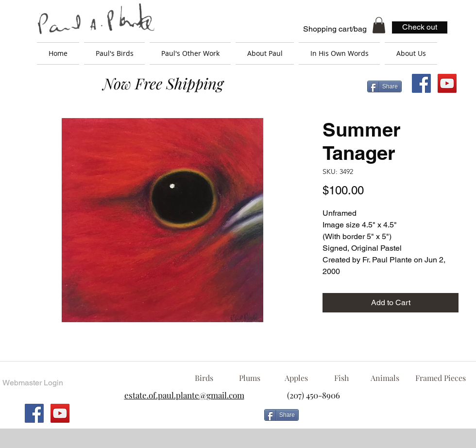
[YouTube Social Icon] (447, 83)
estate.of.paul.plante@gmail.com (184, 395)
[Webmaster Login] (33, 383)
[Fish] (341, 378)
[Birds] (204, 378)
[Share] (384, 86)
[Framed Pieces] (440, 378)
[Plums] (250, 378)
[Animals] (385, 378)
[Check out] (420, 27)
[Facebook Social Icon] (421, 83)
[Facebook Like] (381, 419)
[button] (379, 25)
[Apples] (296, 378)
